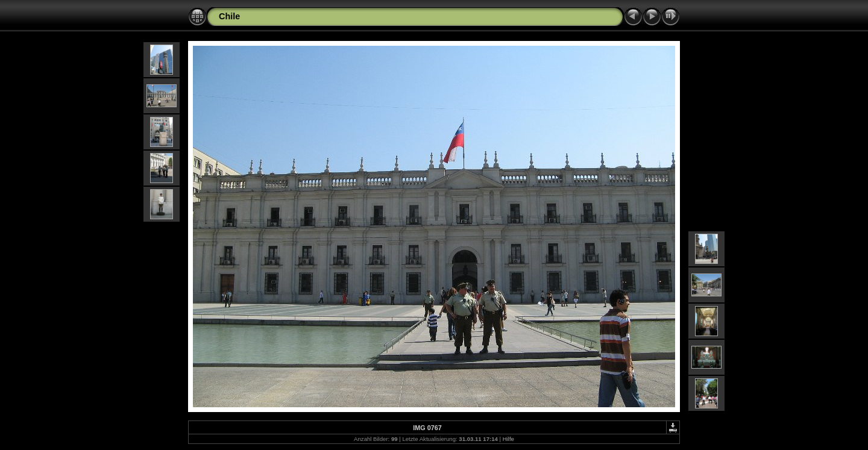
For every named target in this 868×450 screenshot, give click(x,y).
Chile (229, 16)
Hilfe (508, 439)
